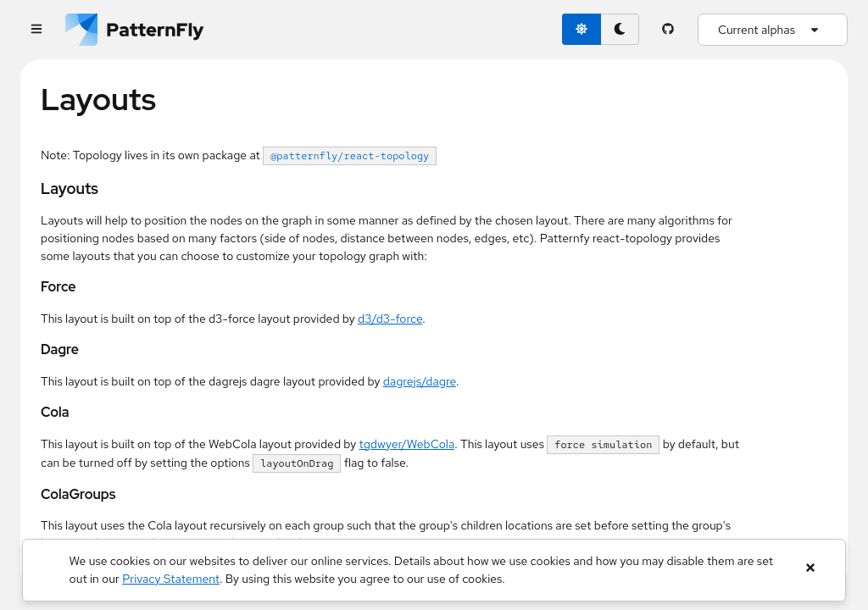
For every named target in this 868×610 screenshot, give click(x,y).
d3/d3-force (390, 319)
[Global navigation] (36, 30)
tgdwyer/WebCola (407, 444)
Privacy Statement (171, 579)
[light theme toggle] (581, 29)
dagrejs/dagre (420, 381)
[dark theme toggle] (620, 29)
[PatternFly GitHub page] (668, 30)
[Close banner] (810, 568)
